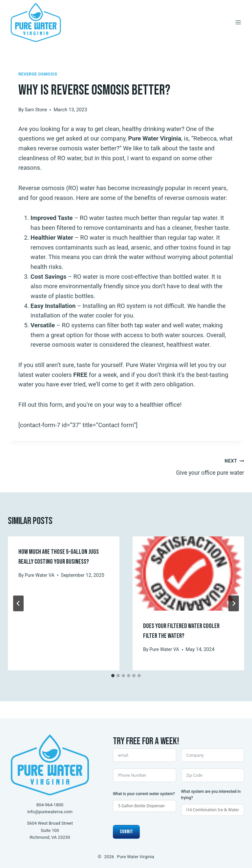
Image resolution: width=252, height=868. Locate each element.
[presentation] (188, 575)
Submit (126, 832)
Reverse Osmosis (39, 74)
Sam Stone (36, 110)
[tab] (113, 677)
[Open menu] (238, 22)
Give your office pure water (188, 467)
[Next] (234, 604)
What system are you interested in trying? (211, 795)
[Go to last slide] (18, 604)
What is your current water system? (144, 794)
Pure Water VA (40, 576)
